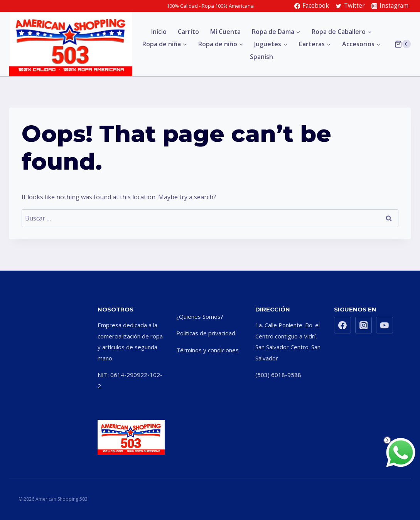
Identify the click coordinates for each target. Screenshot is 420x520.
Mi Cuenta (225, 32)
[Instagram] (364, 325)
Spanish (261, 57)
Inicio (159, 32)
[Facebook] (342, 325)
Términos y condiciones (207, 350)
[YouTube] (385, 325)
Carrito (188, 32)
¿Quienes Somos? (200, 316)
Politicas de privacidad (206, 333)
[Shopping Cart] (403, 44)
